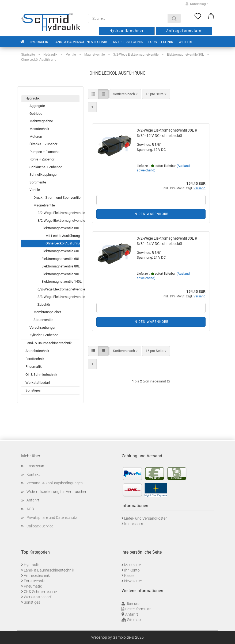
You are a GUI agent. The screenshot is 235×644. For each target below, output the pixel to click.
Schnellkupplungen (44, 175)
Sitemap (134, 620)
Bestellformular (138, 609)
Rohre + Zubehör (42, 159)
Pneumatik (34, 367)
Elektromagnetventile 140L (60, 281)
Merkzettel (133, 565)
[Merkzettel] (198, 17)
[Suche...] (174, 18)
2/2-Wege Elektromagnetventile (58, 213)
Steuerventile (43, 320)
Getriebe (36, 114)
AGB (30, 509)
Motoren (36, 137)
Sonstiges (33, 390)
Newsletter (133, 581)
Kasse (129, 576)
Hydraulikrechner (127, 31)
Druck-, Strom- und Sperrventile (56, 198)
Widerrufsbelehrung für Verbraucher (56, 492)
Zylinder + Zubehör (43, 335)
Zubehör (44, 304)
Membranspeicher (47, 312)
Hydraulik (39, 42)
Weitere (186, 42)
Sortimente (38, 182)
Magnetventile (44, 205)
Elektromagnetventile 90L (60, 274)
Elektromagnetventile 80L (60, 266)
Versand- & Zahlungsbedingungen (55, 483)
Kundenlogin (197, 4)
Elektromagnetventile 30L (60, 228)
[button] (211, 17)
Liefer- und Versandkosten (146, 518)
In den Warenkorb (151, 214)
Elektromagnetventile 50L (60, 251)
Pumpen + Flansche (44, 152)
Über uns (133, 604)
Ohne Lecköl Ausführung (63, 243)
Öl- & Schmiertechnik (41, 375)
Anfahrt (33, 500)
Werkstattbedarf (38, 383)
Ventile (35, 190)
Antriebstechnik (128, 42)
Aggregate (37, 106)
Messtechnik (39, 129)
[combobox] (125, 94)
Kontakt (33, 474)
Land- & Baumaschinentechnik (80, 42)
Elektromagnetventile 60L (60, 259)
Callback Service (40, 526)
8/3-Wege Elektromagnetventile (58, 297)
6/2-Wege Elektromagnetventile (58, 289)
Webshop (99, 637)
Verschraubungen (43, 327)
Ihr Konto (132, 570)
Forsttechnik (161, 42)
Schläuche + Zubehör (46, 167)
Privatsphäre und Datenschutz (52, 517)
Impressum (36, 466)
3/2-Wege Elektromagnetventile (58, 221)
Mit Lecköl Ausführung (62, 236)
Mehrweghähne (41, 121)
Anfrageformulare (184, 31)
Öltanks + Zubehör (43, 144)
